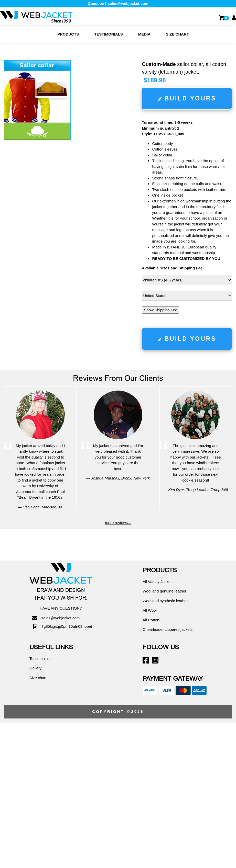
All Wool (150, 610)
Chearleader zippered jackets (168, 629)
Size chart (177, 34)
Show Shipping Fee (160, 310)
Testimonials (109, 34)
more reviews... (118, 523)
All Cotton (151, 620)
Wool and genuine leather (164, 591)
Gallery (36, 668)
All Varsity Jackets (158, 582)
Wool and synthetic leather (165, 601)
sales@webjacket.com (128, 3)
